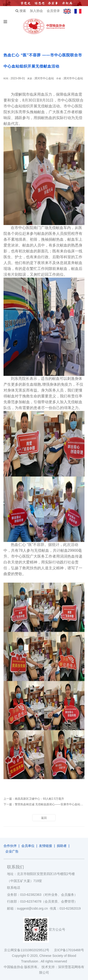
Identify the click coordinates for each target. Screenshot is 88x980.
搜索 (21, 11)
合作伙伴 (10, 846)
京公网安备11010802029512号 (29, 950)
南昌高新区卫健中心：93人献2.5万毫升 (39, 799)
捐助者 (62, 846)
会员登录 (53, 11)
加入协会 (36, 11)
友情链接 (46, 846)
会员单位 (28, 846)
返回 (44, 818)
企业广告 (12, 851)
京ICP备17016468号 (69, 950)
